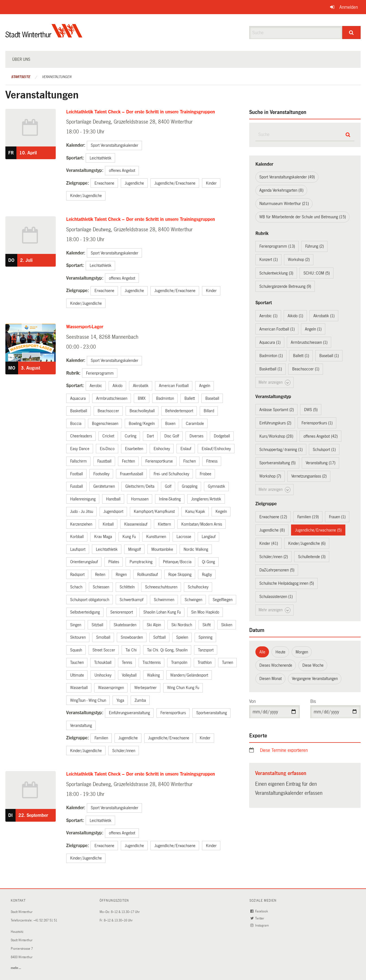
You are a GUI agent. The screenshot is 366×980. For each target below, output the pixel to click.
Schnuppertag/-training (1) (281, 450)
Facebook (260, 911)
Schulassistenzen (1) (276, 597)
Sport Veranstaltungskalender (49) (287, 177)
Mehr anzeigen (274, 383)
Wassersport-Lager (85, 327)
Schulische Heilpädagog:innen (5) (287, 583)
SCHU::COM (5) (317, 273)
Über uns (21, 59)
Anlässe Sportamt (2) (277, 410)
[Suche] (352, 33)
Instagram (260, 926)
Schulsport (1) (324, 450)
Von (252, 701)
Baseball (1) (329, 356)
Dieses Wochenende (276, 665)
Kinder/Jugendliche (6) (307, 543)
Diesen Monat (271, 679)
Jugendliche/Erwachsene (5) (318, 530)
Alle (262, 652)
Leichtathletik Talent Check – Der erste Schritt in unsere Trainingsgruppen (141, 112)
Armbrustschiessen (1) (309, 342)
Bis (313, 701)
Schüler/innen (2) (274, 557)
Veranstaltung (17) (321, 463)
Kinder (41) (269, 543)
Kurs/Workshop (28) (276, 436)
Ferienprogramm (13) (277, 246)
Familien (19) (308, 517)
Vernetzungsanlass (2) (309, 476)
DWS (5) (311, 410)
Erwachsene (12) (273, 517)
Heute (280, 652)
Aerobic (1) (268, 316)
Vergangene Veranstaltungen (315, 679)
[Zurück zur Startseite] (44, 35)
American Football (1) (277, 329)
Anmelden (349, 7)
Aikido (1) (295, 316)
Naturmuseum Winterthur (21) (284, 204)
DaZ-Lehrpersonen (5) (277, 570)
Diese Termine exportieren (284, 750)
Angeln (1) (313, 329)
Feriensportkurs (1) (317, 423)
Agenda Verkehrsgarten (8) (281, 190)
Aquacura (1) (270, 342)
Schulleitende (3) (312, 557)
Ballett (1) (301, 356)
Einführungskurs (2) (275, 423)
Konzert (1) (269, 260)
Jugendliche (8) (272, 530)
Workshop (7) (270, 476)
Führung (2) (315, 246)
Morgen (302, 652)
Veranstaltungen (57, 77)
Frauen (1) (337, 517)
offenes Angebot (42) (321, 436)
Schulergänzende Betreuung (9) (285, 286)
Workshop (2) (299, 260)
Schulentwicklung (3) (276, 273)
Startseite (21, 77)
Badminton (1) (271, 356)
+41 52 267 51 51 (45, 920)
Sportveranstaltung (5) (277, 463)
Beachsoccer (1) (306, 369)
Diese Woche (313, 665)
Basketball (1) (271, 369)
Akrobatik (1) (324, 316)
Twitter (258, 919)
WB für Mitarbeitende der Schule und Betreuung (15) (303, 217)
